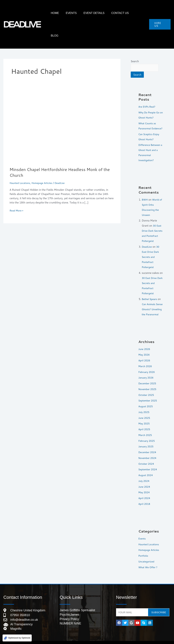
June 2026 (145, 342)
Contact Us (124, 13)
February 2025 (147, 434)
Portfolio (144, 549)
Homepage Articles (44, 160)
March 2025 (146, 428)
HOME (69, 13)
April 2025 (145, 422)
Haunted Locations (21, 160)
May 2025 (145, 417)
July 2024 (144, 474)
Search (135, 39)
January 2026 (147, 371)
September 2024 (148, 462)
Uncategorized (147, 555)
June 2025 (145, 411)
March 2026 (146, 359)
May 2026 (145, 348)
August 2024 (146, 468)
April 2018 (145, 497)
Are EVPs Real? (147, 84)
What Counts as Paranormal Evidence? (148, 106)
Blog (140, 13)
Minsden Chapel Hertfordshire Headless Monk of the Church (60, 150)
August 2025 (146, 399)
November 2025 (148, 382)
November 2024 (148, 451)
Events (82, 13)
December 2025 (148, 376)
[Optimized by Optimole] (17, 638)
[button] (160, 13)
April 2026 (145, 353)
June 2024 (145, 480)
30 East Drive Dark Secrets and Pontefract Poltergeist (152, 219)
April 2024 (145, 491)
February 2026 (147, 365)
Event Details (101, 13)
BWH (145, 182)
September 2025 (148, 394)
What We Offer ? (149, 560)
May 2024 (145, 485)
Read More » (17, 188)
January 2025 (147, 439)
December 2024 (148, 445)
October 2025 (147, 388)
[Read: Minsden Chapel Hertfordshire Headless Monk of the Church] (62, 105)
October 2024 (147, 457)
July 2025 (144, 405)
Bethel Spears (150, 287)
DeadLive (147, 235)
